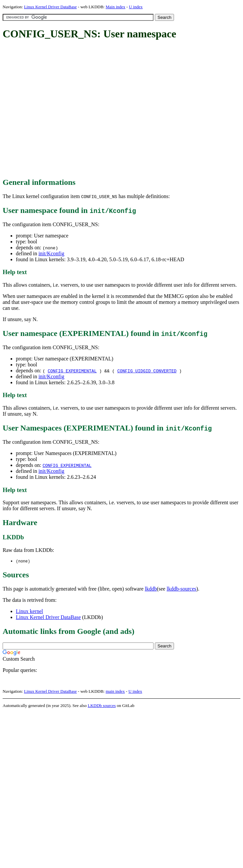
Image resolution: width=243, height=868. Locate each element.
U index (136, 7)
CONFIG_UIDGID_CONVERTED (147, 371)
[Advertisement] (62, 109)
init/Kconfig (51, 253)
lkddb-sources (182, 589)
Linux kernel (29, 612)
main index (115, 692)
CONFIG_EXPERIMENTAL (72, 371)
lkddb (151, 589)
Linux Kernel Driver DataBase (51, 7)
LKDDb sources (102, 706)
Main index (116, 7)
